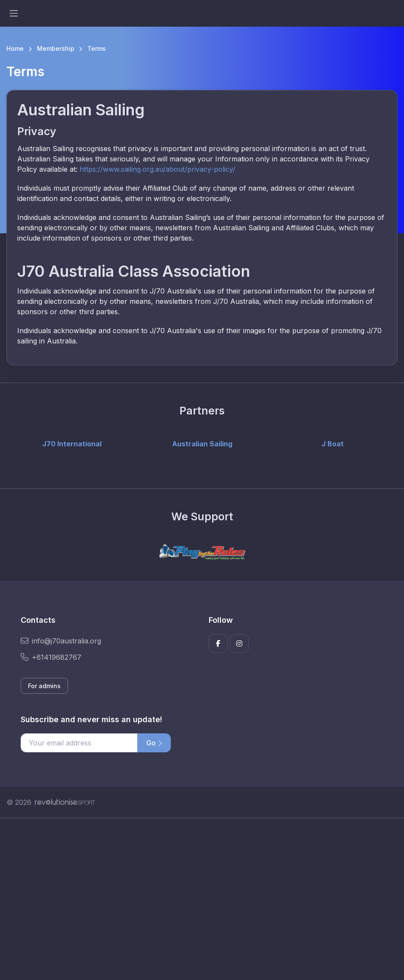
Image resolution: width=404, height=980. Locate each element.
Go (154, 743)
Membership (56, 48)
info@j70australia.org (61, 641)
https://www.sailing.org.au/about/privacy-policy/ (157, 169)
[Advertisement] (202, 899)
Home (15, 48)
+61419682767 (51, 657)
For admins (44, 686)
